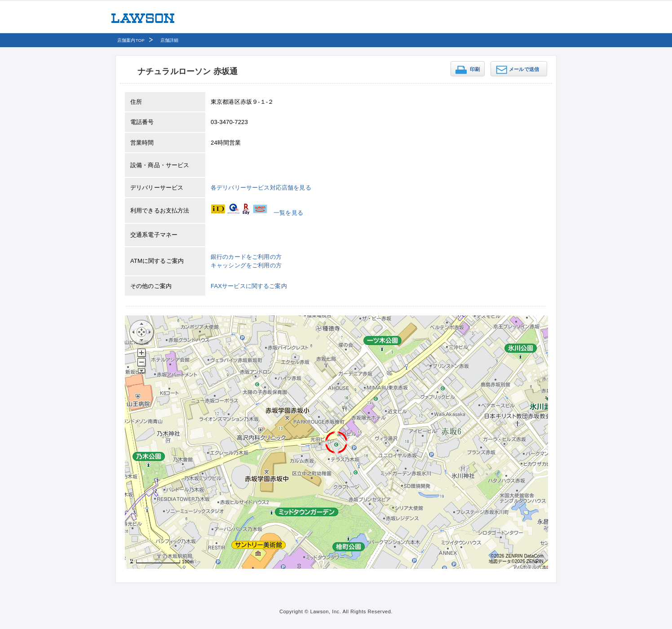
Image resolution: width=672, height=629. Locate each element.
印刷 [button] (475, 69)
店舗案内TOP (131, 40)
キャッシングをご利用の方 (246, 265)
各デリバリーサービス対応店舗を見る (261, 188)
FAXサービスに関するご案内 (249, 286)
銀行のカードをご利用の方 (246, 257)
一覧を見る (288, 213)
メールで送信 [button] (524, 69)
